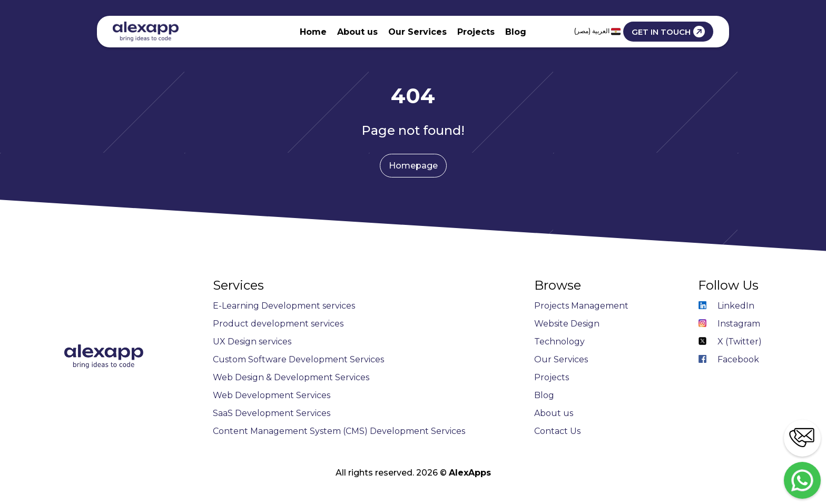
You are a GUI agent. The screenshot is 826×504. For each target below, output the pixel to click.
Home (313, 32)
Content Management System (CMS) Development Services (339, 431)
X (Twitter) (730, 342)
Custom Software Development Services (298, 359)
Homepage (413, 166)
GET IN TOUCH (668, 32)
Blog (516, 32)
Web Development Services (272, 395)
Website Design (567, 324)
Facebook (729, 359)
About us (357, 32)
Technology (559, 342)
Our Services (417, 32)
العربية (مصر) (597, 32)
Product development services (278, 324)
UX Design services (252, 342)
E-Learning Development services (284, 306)
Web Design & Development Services (291, 377)
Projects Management (581, 306)
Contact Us (557, 431)
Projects (476, 32)
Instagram (729, 324)
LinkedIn (726, 306)
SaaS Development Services (272, 413)
